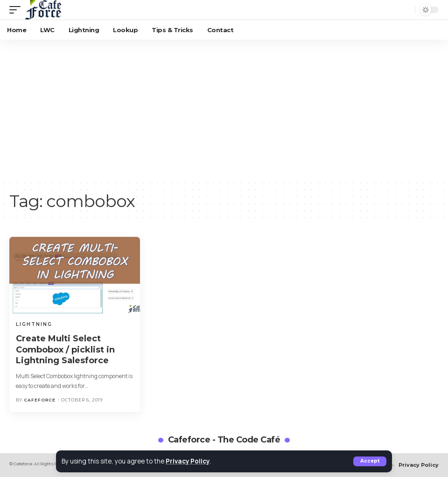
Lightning (34, 324)
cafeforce (40, 400)
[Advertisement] (224, 110)
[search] (406, 10)
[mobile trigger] (17, 10)
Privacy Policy (188, 461)
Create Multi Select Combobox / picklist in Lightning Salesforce (65, 349)
